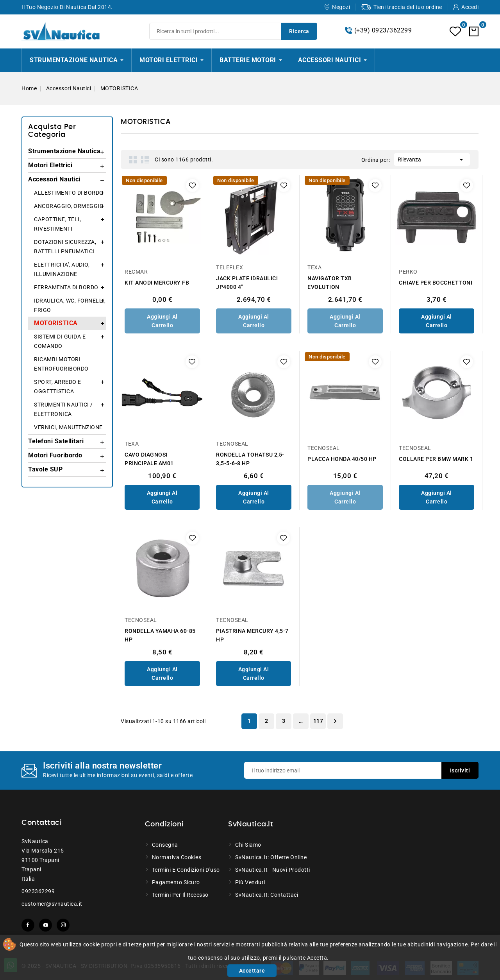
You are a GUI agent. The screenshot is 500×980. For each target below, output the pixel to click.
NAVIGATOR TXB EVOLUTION (330, 283)
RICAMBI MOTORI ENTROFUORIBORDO (61, 364)
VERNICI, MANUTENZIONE (68, 427)
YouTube (46, 925)
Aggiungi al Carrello (162, 321)
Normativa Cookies (177, 857)
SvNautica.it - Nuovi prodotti (273, 870)
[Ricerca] (233, 31)
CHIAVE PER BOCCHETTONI (436, 283)
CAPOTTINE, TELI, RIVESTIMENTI (57, 224)
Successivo (335, 721)
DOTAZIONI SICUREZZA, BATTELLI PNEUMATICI (65, 247)
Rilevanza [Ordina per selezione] (432, 159)
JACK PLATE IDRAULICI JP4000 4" (247, 283)
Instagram (63, 925)
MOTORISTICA (56, 323)
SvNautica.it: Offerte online (271, 857)
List (145, 159)
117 (318, 721)
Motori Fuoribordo (55, 455)
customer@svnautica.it (52, 904)
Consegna (165, 845)
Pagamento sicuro (176, 882)
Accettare (252, 971)
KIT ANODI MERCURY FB (157, 283)
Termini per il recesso (180, 895)
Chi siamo (248, 845)
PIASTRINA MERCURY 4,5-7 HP (252, 635)
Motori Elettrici (50, 165)
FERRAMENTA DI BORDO (66, 287)
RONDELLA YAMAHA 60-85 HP (160, 635)
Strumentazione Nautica (64, 151)
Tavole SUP (45, 469)
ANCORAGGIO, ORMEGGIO (69, 206)
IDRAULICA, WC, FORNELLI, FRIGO (70, 305)
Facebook (28, 925)
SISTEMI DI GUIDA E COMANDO (60, 341)
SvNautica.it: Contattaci (267, 895)
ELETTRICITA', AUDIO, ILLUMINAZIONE (62, 269)
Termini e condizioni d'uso (186, 870)
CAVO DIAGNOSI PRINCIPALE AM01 (149, 459)
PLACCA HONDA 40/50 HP (342, 459)
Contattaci (42, 823)
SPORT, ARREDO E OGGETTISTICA (58, 387)
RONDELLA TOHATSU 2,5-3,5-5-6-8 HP (250, 459)
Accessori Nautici (54, 179)
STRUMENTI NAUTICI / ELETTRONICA (63, 409)
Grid (133, 159)
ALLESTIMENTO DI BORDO (69, 193)
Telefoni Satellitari (56, 441)
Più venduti (250, 882)
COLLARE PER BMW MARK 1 (436, 459)
